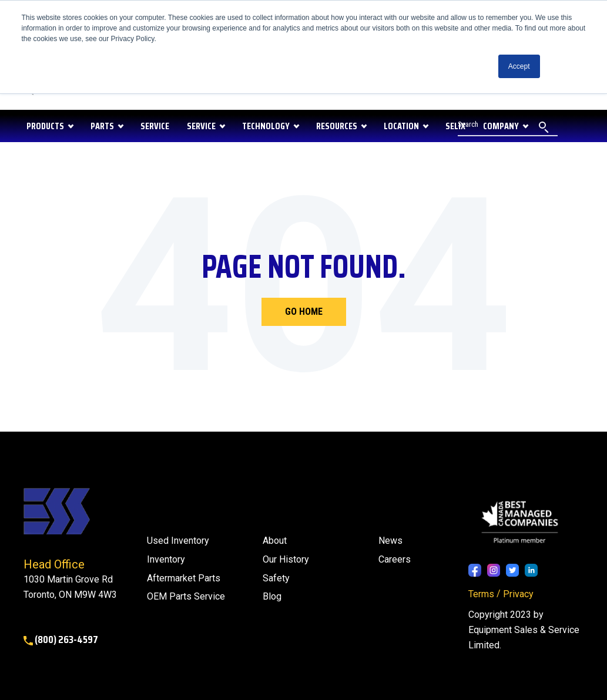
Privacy (518, 594)
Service (201, 126)
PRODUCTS (45, 126)
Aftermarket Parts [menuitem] (184, 578)
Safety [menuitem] (276, 578)
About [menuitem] (275, 541)
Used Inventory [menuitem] (178, 541)
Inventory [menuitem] (166, 559)
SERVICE (155, 126)
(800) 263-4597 (61, 640)
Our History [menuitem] (286, 559)
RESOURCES (337, 126)
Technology (266, 126)
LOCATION (401, 126)
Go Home (304, 312)
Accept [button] (519, 66)
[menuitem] (272, 597)
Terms (481, 594)
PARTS (102, 126)
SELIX (455, 126)
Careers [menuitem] (395, 559)
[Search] (508, 126)
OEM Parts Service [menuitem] (186, 596)
